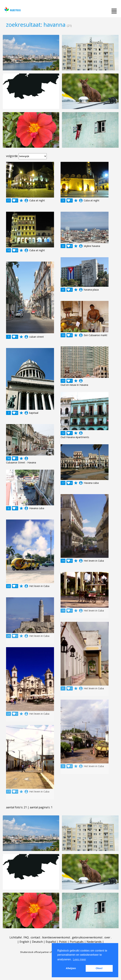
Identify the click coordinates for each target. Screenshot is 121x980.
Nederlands (94, 942)
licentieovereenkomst (56, 937)
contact (35, 937)
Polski (63, 942)
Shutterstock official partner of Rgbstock (41, 952)
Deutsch (37, 942)
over (107, 937)
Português (77, 942)
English (24, 942)
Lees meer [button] (79, 959)
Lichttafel (16, 937)
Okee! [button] (99, 968)
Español (51, 942)
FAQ (26, 937)
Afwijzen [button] (71, 968)
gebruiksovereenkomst (87, 937)
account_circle (26, 200)
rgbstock (12, 10)
